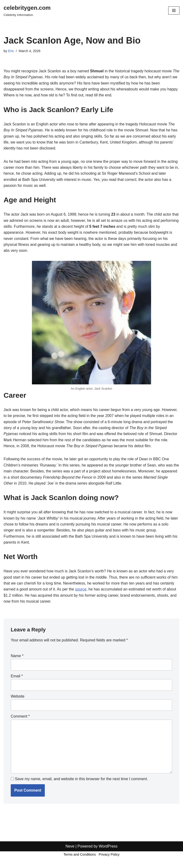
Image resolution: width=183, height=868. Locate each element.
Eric (11, 51)
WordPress (108, 863)
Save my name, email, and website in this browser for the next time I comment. (81, 782)
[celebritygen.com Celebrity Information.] (27, 10)
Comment (20, 720)
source (97, 592)
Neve (70, 863)
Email (17, 679)
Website (18, 699)
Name (17, 659)
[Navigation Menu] (174, 10)
